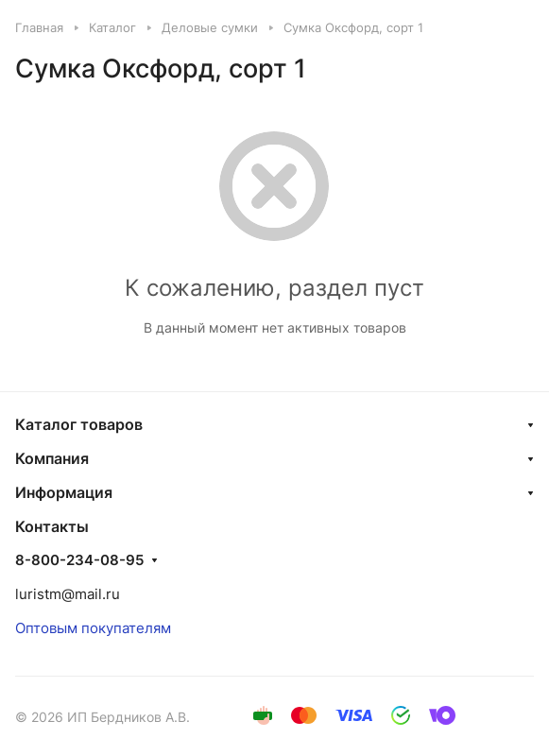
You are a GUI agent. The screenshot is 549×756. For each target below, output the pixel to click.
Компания (52, 458)
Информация (64, 492)
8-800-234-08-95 (79, 560)
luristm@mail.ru (68, 594)
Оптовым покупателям (93, 628)
